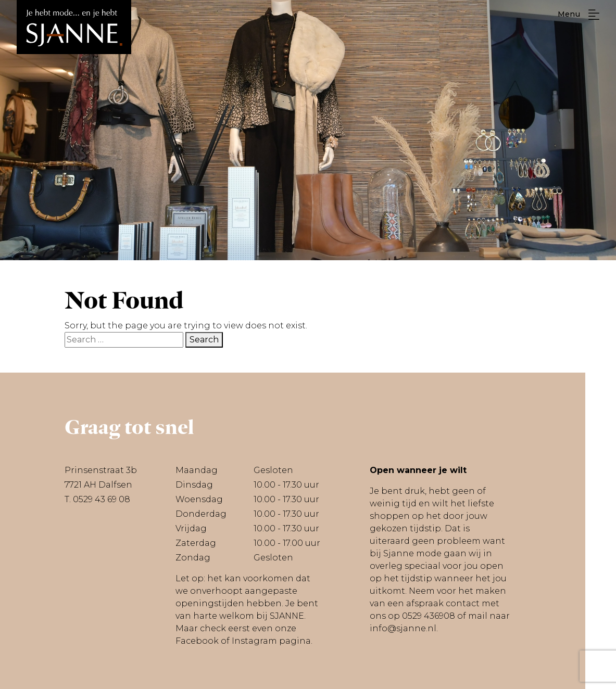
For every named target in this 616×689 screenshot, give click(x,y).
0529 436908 (429, 616)
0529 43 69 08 (102, 499)
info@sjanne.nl (403, 628)
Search (204, 340)
